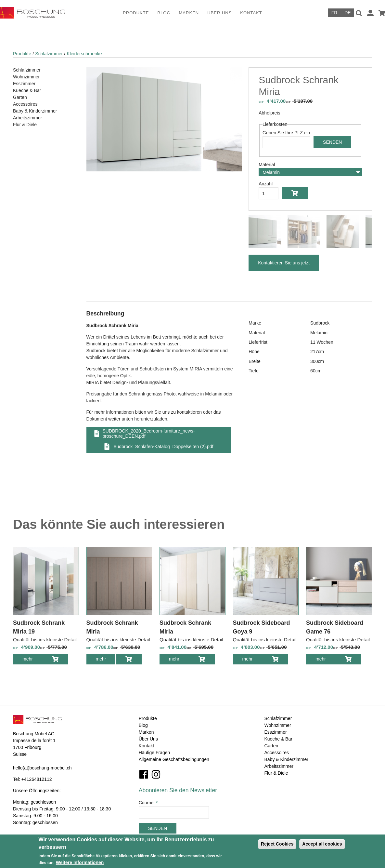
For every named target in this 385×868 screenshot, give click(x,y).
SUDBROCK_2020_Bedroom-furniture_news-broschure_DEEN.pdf (148, 434)
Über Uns (219, 13)
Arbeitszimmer (27, 118)
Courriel (148, 803)
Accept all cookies (322, 844)
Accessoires (25, 104)
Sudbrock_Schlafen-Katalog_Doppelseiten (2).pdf (163, 447)
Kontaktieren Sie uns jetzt (284, 263)
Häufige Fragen (154, 753)
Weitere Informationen (80, 862)
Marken (189, 13)
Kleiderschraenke (84, 54)
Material (267, 165)
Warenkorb (382, 13)
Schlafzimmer (49, 54)
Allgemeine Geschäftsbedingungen (174, 759)
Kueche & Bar (27, 90)
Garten (20, 97)
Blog (164, 13)
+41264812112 (37, 779)
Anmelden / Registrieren (370, 13)
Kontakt (251, 13)
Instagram (156, 774)
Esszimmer (24, 84)
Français (334, 13)
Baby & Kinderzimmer (35, 111)
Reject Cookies (277, 844)
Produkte (136, 13)
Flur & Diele (25, 125)
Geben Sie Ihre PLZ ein (286, 133)
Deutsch (348, 13)
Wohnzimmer (26, 77)
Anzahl (266, 184)
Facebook (144, 774)
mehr (32, 660)
